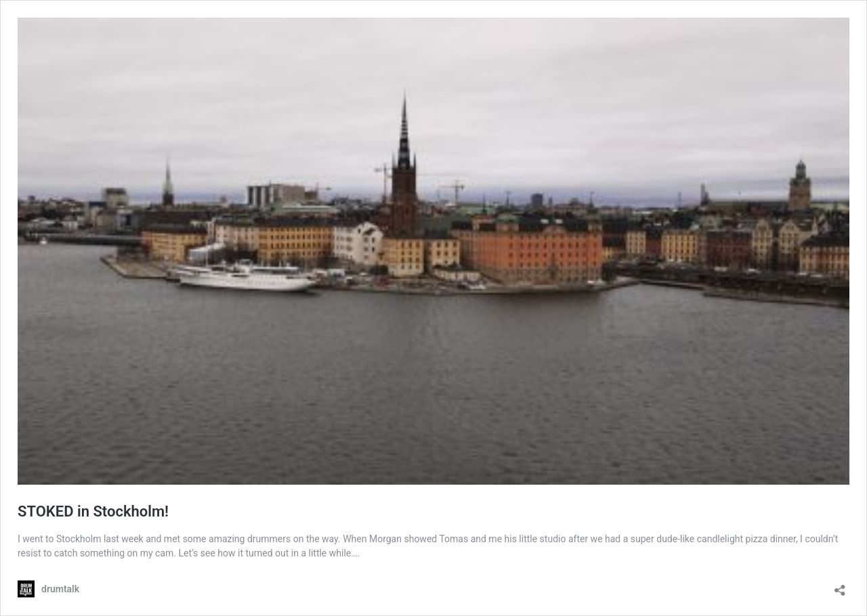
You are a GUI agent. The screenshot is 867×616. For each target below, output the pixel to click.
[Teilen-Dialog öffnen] (840, 586)
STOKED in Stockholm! (93, 511)
